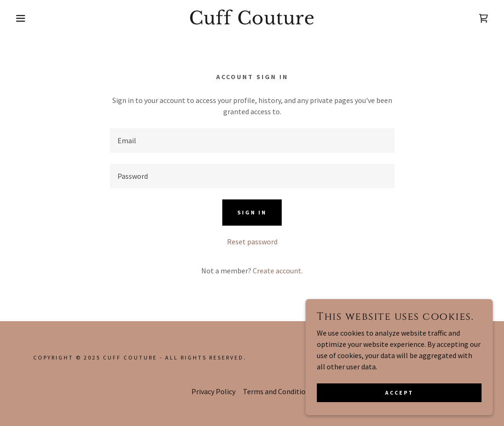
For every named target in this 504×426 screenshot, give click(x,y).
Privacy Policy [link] (213, 391)
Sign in (252, 212)
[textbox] (252, 140)
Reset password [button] (252, 242)
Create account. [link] (278, 271)
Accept (399, 393)
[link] (252, 22)
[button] (25, 18)
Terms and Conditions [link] (278, 391)
